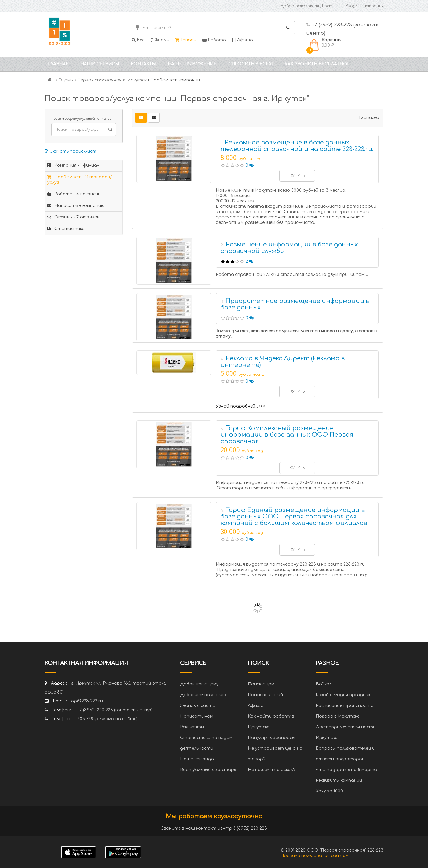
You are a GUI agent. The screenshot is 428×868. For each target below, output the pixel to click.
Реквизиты (192, 727)
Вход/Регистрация (365, 6)
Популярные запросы (272, 738)
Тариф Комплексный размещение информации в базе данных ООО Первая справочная (287, 435)
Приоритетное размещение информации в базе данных (295, 304)
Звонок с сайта (198, 706)
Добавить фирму (199, 684)
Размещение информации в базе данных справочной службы (289, 248)
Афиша (242, 40)
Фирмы (160, 40)
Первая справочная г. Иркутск (112, 80)
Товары (186, 40)
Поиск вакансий (265, 695)
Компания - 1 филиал (73, 165)
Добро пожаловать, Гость (307, 6)
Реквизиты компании (339, 780)
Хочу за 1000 (329, 791)
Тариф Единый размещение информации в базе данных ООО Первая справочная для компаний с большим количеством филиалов (294, 516)
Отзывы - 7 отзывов (73, 217)
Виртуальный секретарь (208, 770)
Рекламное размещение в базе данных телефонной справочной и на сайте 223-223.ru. (297, 146)
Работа (214, 40)
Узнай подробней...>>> (240, 406)
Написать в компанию (76, 206)
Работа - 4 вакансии (74, 194)
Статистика (66, 229)
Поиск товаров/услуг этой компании (82, 119)
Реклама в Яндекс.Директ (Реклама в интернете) (283, 362)
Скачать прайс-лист (70, 151)
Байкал (324, 684)
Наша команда (197, 759)
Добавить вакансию (203, 695)
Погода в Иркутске (337, 716)
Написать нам (197, 716)
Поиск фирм (261, 684)
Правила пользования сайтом (315, 856)
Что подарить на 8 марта (346, 770)
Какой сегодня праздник (343, 695)
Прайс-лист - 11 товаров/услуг (80, 180)
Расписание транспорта (345, 706)
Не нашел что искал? (272, 770)
